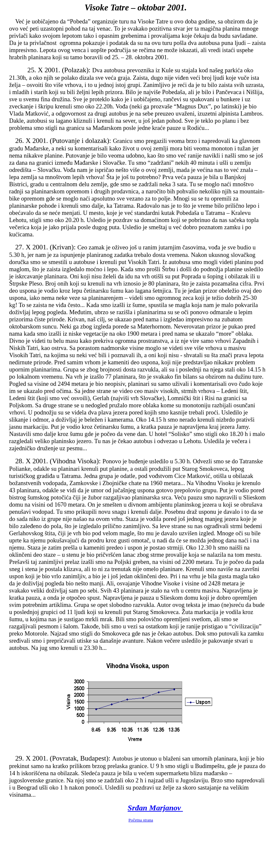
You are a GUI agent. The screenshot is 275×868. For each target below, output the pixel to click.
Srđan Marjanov (155, 808)
